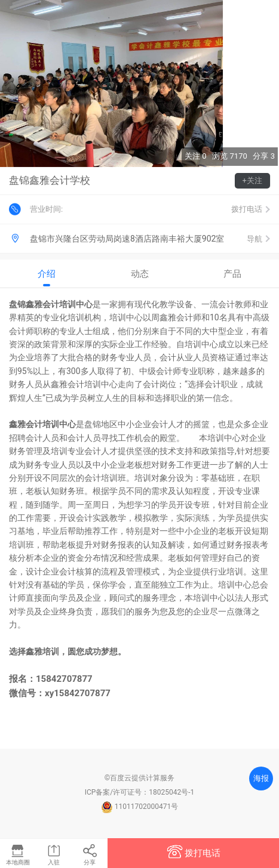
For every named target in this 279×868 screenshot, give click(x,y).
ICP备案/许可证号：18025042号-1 (140, 792)
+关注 (252, 180)
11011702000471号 (139, 807)
